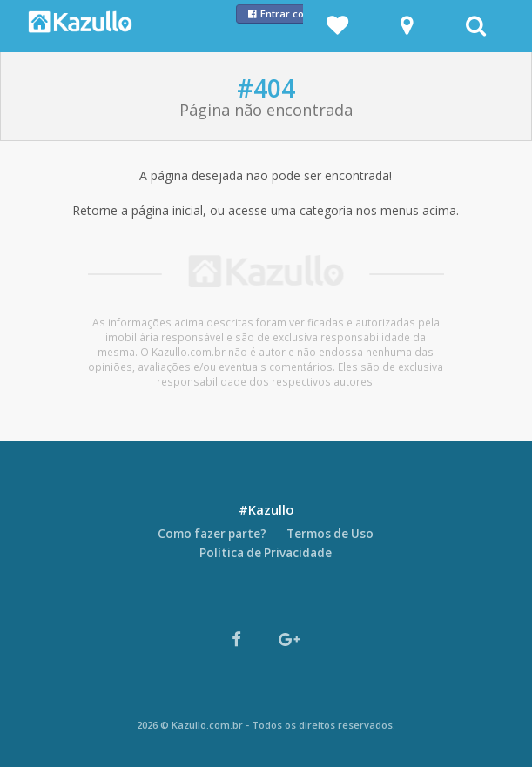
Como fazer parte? (212, 534)
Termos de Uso (330, 534)
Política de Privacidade (266, 553)
